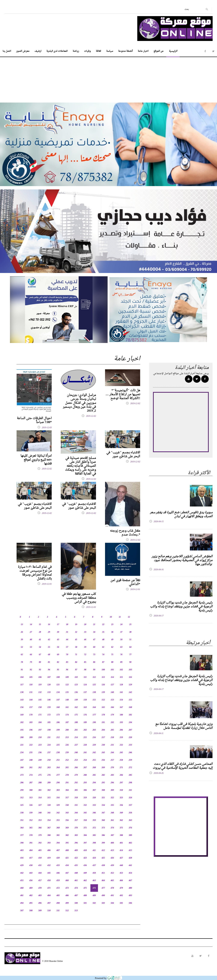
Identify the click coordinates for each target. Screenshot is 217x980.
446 (58, 873)
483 (40, 896)
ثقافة (98, 51)
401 (121, 843)
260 (22, 768)
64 (130, 647)
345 (85, 813)
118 (31, 685)
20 (85, 625)
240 (76, 753)
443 (31, 873)
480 (130, 888)
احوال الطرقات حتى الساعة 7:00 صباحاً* (34, 420)
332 (85, 805)
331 (76, 805)
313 (31, 798)
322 (112, 798)
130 (22, 692)
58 (76, 647)
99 (94, 670)
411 (94, 850)
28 (40, 632)
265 (67, 768)
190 (94, 722)
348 (112, 813)
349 (121, 813)
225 (58, 745)
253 (76, 760)
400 (112, 843)
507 (22, 911)
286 (22, 783)
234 (22, 753)
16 (49, 625)
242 (94, 753)
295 (103, 783)
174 (67, 715)
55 (49, 647)
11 (120, 617)
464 (103, 881)
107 (49, 677)
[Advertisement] (108, 78)
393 (49, 843)
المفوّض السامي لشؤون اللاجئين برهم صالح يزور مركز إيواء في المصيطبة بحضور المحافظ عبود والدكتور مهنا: (182, 560)
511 (58, 911)
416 (22, 858)
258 (121, 760)
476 (94, 888)
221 (22, 745)
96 (67, 670)
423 (85, 858)
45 (76, 640)
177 (94, 715)
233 (130, 745)
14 (31, 625)
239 (67, 753)
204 (103, 730)
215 (85, 738)
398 (94, 843)
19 (76, 625)
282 (103, 775)
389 (130, 835)
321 (103, 798)
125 (94, 685)
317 (67, 798)
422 (76, 858)
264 (58, 768)
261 (31, 768)
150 (85, 700)
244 (112, 753)
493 (130, 896)
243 (103, 753)
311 (130, 790)
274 (31, 775)
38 (130, 632)
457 (40, 881)
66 (31, 655)
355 (58, 820)
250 (49, 760)
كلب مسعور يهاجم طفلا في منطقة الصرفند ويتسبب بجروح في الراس (79, 598)
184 (40, 722)
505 (121, 903)
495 (31, 903)
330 (67, 805)
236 (40, 753)
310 (121, 790)
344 (76, 813)
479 (121, 888)
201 (76, 730)
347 (103, 813)
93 (40, 670)
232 (121, 745)
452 (112, 873)
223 (40, 745)
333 (94, 805)
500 (76, 903)
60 (94, 647)
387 (112, 835)
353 (40, 820)
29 (49, 632)
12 (129, 617)
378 (31, 835)
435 (76, 865)
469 (31, 888)
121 (58, 685)
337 (130, 805)
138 (94, 692)
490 (103, 896)
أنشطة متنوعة (125, 51)
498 (58, 903)
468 (22, 888)
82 (58, 662)
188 (76, 722)
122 (67, 685)
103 (130, 670)
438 (103, 865)
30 (58, 632)
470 (40, 888)
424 (94, 858)
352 (31, 820)
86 (94, 662)
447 (67, 873)
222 (31, 745)
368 (58, 828)
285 (130, 775)
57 (67, 647)
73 (94, 655)
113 (103, 677)
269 (103, 768)
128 (121, 685)
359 (94, 820)
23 (112, 625)
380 (49, 835)
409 (76, 850)
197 (40, 730)
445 (49, 873)
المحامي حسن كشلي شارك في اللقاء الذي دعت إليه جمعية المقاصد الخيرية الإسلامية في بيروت (183, 766)
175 (76, 715)
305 (76, 790)
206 (121, 730)
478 (112, 888)
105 (31, 677)
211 (49, 738)
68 (49, 655)
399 (103, 843)
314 (40, 798)
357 (76, 820)
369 (67, 828)
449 (85, 873)
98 (85, 670)
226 (67, 745)
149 (76, 700)
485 (58, 896)
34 (94, 632)
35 (103, 632)
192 (112, 722)
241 (85, 753)
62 (112, 647)
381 (58, 835)
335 (112, 805)
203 (94, 730)
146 (49, 700)
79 (31, 662)
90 (130, 662)
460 (67, 881)
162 (76, 707)
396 (76, 843)
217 (103, 738)
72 (85, 655)
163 (85, 707)
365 (31, 828)
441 (130, 865)
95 (58, 670)
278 (67, 775)
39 (22, 640)
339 (31, 813)
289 (49, 783)
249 (40, 760)
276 (49, 775)
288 (40, 783)
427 (121, 858)
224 (49, 745)
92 (31, 670)
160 (58, 707)
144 (31, 700)
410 (85, 850)
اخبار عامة (143, 51)
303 (58, 790)
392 (40, 843)
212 (58, 738)
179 (112, 715)
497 (49, 903)
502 (94, 903)
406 (49, 850)
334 (103, 805)
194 (130, 722)
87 (103, 662)
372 (94, 828)
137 (85, 692)
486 (67, 896)
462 (85, 881)
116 (130, 677)
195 (22, 730)
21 (94, 625)
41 (40, 640)
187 (67, 722)
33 (85, 632)
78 (22, 662)
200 (67, 730)
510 (49, 911)
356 (67, 820)
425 (103, 858)
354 (49, 820)
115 (121, 677)
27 (31, 632)
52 (22, 647)
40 (31, 640)
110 (76, 677)
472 (58, 888)
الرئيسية (173, 51)
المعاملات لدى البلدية (57, 51)
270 (112, 768)
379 (40, 835)
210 (40, 738)
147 (58, 700)
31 (67, 632)
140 (112, 692)
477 (103, 888)
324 (130, 798)
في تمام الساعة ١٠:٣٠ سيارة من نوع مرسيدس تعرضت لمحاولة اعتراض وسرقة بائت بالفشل (35, 573)
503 (103, 903)
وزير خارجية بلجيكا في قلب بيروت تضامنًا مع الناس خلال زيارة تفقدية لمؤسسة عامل (184, 726)
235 (31, 753)
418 (40, 858)
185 (49, 722)
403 (22, 850)
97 (76, 670)
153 (112, 700)
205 (112, 730)
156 (22, 707)
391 (31, 843)
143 (22, 700)
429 (22, 865)
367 (49, 828)
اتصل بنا (7, 51)
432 (49, 865)
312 (22, 798)
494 (22, 903)
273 (22, 775)
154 (121, 700)
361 (112, 820)
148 (67, 700)
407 (58, 850)
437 (94, 865)
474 (76, 888)
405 (40, 850)
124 (85, 685)
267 (85, 768)
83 (67, 662)
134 (58, 692)
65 (22, 655)
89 (121, 662)
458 (49, 881)
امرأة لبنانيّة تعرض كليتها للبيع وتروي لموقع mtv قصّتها (36, 460)
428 (130, 858)
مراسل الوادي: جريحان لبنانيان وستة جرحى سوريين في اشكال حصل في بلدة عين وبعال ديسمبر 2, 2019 (79, 403)
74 (103, 655)
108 (58, 677)
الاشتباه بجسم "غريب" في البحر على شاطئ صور (123, 455)
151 (94, 700)
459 (58, 881)
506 (130, 903)
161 (67, 707)
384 (85, 835)
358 (85, 820)
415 (130, 850)
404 (31, 850)
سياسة (110, 51)
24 (121, 625)
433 (58, 865)
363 (130, 820)
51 (130, 640)
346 (94, 813)
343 (67, 813)
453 (121, 873)
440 (121, 865)
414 (121, 850)
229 (94, 745)
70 (67, 655)
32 (76, 632)
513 (76, 911)
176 (85, 715)
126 (103, 685)
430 (31, 865)
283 (112, 775)
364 (22, 828)
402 (130, 843)
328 (49, 805)
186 (58, 722)
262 (40, 768)
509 (40, 911)
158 (40, 707)
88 (112, 662)
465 (112, 881)
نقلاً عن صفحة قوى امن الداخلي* (125, 582)
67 (40, 655)
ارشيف (38, 51)
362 (121, 820)
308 (103, 790)
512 (67, 911)
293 (85, 783)
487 (76, 896)
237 (49, 753)
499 (67, 903)
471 (49, 888)
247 (22, 760)
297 (121, 783)
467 (130, 881)
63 (121, 647)
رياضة (76, 51)
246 (130, 753)
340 (40, 813)
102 (121, 670)
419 (49, 858)
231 (112, 745)
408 (67, 850)
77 (130, 655)
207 (130, 730)
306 (85, 790)
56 (58, 647)
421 (67, 858)
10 (111, 617)
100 (103, 670)
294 (94, 783)
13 (22, 625)
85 (85, 662)
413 (112, 850)
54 (40, 647)
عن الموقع (159, 51)
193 (121, 722)
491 (112, 896)
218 (112, 738)
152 (103, 700)
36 (112, 632)
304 (67, 790)
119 (40, 685)
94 (49, 670)
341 (49, 813)
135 (67, 692)
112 (94, 677)
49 (112, 640)
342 (58, 813)
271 (121, 768)
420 (58, 858)
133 (49, 692)
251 (58, 760)
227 (76, 745)
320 (94, 798)
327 (40, 805)
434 (67, 865)
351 (22, 820)
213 (67, 738)
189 (85, 722)
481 (22, 896)
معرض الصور (23, 51)
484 (49, 896)
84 (76, 662)
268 (94, 768)
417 (31, 858)
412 (103, 850)
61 (103, 647)
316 (58, 798)
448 (76, 873)
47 (94, 640)
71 (76, 655)
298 (130, 783)
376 (130, 828)
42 (49, 640)
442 (22, 873)
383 (76, 835)
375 (121, 828)
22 (103, 625)
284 (121, 775)
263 (49, 768)
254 (85, 760)
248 (31, 760)
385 (94, 835)
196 (31, 730)
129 (130, 685)
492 (121, 896)
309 (112, 790)
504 (112, 903)
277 (58, 775)
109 (67, 677)
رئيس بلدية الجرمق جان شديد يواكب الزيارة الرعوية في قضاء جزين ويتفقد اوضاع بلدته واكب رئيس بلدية (181, 607)
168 (130, 707)
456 (31, 881)
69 (58, 655)
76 (121, 655)
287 (31, 783)
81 (49, 662)
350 (130, 813)
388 (121, 835)
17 (58, 625)
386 (103, 835)
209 (31, 738)
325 (22, 805)
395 (67, 843)
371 (85, 828)
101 (112, 670)
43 (58, 640)
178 (103, 715)
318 (76, 798)
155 (130, 700)
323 (121, 798)
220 (130, 738)
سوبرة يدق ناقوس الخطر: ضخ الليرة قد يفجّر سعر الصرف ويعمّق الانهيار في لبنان (181, 514)
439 (112, 865)
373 (103, 828)
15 (40, 625)
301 (40, 790)
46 (85, 640)
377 (22, 835)
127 (112, 685)
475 (85, 888)
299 (22, 790)
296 (112, 783)
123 (76, 685)
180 (121, 715)
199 (58, 730)
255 (94, 760)
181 (130, 715)
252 (67, 760)
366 (40, 828)
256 (103, 760)
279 (76, 775)
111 (85, 677)
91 (22, 670)
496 (40, 903)
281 (94, 775)
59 (85, 647)
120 (49, 685)
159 (49, 707)
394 (58, 843)
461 (76, 881)
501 (85, 903)
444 (40, 873)
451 (103, 873)
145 (40, 700)
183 (31, 722)
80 (40, 662)
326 (31, 805)
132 (40, 692)
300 (31, 790)
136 (76, 692)
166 (112, 707)
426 (112, 858)
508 (31, 911)
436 (85, 865)
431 (40, 865)
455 (22, 881)
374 (112, 828)
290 (58, 783)
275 (40, 775)
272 (130, 768)
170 (31, 715)
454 (130, 873)
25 (130, 625)
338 (22, 813)
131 (31, 692)
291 (67, 783)
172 (49, 715)
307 (94, 790)
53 (31, 647)
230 (103, 745)
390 (22, 843)
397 (85, 843)
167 (121, 707)
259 (130, 760)
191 (103, 722)
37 (121, 632)
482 (31, 896)
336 (121, 805)
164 (94, 707)
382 (67, 835)
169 (22, 715)
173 (58, 715)
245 (121, 753)
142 (130, 692)
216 (94, 738)
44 (67, 640)
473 (67, 888)
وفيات (87, 51)
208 (22, 738)
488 (85, 896)
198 (49, 730)
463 (94, 881)
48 (103, 640)
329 (58, 805)
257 (112, 760)
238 (58, 753)
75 (112, 655)
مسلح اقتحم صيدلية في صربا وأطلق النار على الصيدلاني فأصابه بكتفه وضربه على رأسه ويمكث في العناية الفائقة (81, 466)
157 (31, 707)
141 (121, 692)
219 (121, 738)
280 (85, 775)
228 (85, 745)
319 (85, 798)
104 (22, 677)
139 (103, 692)
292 (76, 783)
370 (76, 828)
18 (67, 625)
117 (22, 685)
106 (40, 677)
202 (85, 730)
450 (94, 873)
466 (121, 881)
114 (112, 677)
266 (76, 768)
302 (49, 790)
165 (103, 707)
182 (22, 722)
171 (40, 715)
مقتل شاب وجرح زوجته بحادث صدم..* (125, 533)
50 (121, 640)
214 (76, 738)
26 (22, 632)
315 (49, 798)
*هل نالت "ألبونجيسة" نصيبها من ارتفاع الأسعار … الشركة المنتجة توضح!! (123, 394)
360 (103, 820)
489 (94, 896)
